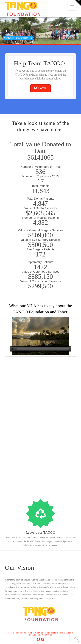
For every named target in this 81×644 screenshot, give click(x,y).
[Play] (13, 349)
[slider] (43, 349)
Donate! (40, 88)
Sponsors (21, 633)
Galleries (34, 635)
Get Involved (36, 633)
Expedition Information (59, 633)
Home (11, 633)
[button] (72, 7)
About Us (47, 635)
